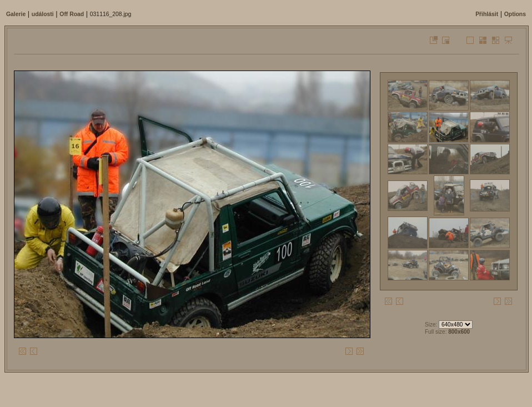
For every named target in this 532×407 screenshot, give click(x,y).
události (43, 14)
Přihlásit (487, 14)
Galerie (16, 14)
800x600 (459, 332)
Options (515, 14)
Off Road (72, 14)
